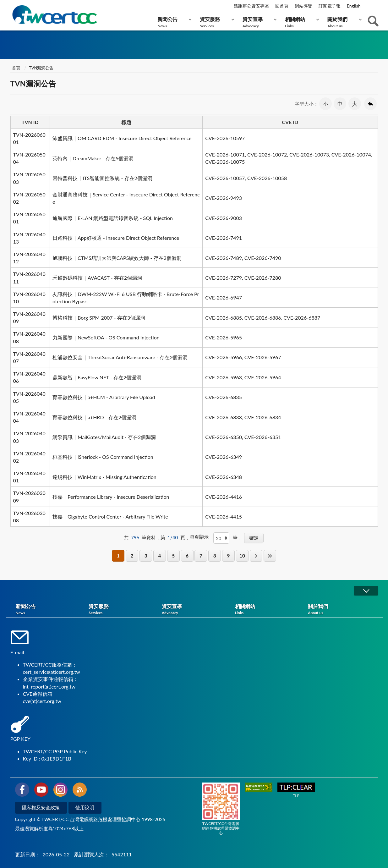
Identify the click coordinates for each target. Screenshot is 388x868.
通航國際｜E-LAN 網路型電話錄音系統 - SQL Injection (113, 218)
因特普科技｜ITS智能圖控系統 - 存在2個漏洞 (102, 178)
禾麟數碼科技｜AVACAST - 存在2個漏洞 (97, 278)
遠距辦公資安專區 (251, 6)
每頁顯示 (199, 537)
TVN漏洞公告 (41, 68)
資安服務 (215, 22)
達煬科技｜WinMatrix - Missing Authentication (104, 477)
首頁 (16, 68)
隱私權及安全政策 (41, 807)
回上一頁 (370, 104)
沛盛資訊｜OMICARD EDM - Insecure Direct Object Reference (122, 138)
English (354, 6)
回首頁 (282, 6)
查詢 (373, 21)
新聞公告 (173, 22)
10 (242, 556)
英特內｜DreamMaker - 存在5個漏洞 (93, 158)
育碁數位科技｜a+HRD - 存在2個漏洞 (94, 417)
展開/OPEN (366, 591)
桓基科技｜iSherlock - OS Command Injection (103, 457)
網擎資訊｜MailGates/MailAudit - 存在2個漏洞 (104, 437)
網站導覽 (303, 6)
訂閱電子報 (330, 6)
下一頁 (256, 556)
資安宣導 (258, 22)
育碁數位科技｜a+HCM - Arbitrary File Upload (104, 397)
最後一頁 (270, 556)
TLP (296, 790)
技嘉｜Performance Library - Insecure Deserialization (111, 497)
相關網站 (301, 22)
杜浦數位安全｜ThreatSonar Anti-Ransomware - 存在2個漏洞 (120, 357)
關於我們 (343, 22)
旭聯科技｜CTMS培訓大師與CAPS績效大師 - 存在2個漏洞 (117, 258)
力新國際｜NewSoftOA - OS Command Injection (106, 337)
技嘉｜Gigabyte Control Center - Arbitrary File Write (110, 516)
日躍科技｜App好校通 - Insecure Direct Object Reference (116, 238)
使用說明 (85, 807)
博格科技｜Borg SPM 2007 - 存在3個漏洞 (99, 318)
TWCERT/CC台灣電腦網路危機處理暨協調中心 (221, 809)
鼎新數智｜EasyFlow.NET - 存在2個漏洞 (97, 377)
